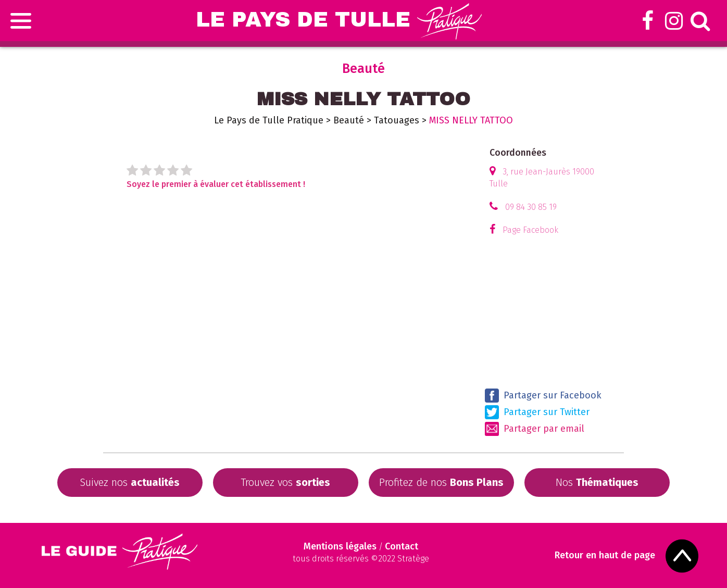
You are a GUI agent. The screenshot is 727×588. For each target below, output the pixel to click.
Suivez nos (130, 482)
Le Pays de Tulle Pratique (269, 120)
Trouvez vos (285, 482)
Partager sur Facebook (543, 396)
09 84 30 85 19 (531, 207)
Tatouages (397, 120)
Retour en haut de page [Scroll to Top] (605, 555)
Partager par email (535, 429)
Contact (402, 546)
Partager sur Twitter (537, 412)
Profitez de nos (441, 482)
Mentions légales (340, 546)
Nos (597, 482)
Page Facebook (530, 230)
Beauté (349, 120)
